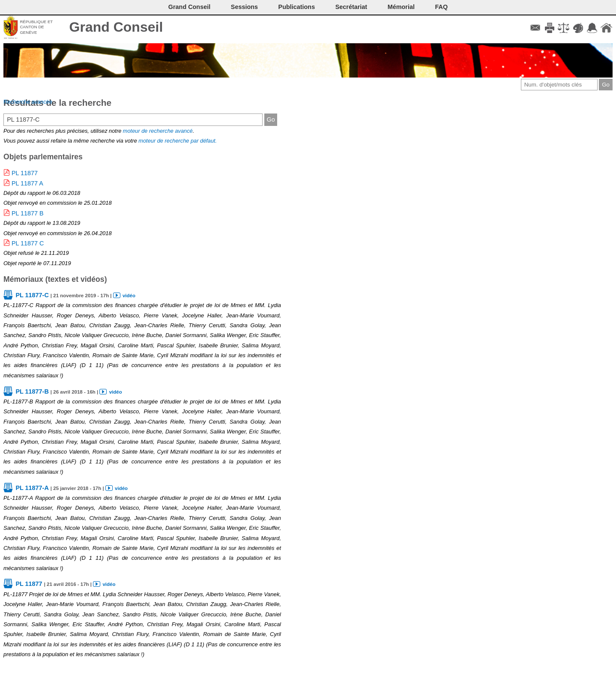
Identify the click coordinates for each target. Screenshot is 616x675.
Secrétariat (351, 7)
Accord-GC (592, 28)
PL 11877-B (32, 391)
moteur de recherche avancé (158, 131)
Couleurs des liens (578, 28)
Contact (535, 28)
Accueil (606, 28)
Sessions (244, 7)
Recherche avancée (28, 102)
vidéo (129, 296)
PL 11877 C (28, 243)
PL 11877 (25, 173)
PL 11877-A (32, 488)
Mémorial (401, 7)
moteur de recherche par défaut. (178, 141)
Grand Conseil (116, 27)
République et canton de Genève (36, 27)
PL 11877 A (27, 183)
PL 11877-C (32, 295)
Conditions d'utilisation (564, 28)
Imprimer (549, 28)
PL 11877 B (28, 213)
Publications (297, 7)
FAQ (442, 7)
